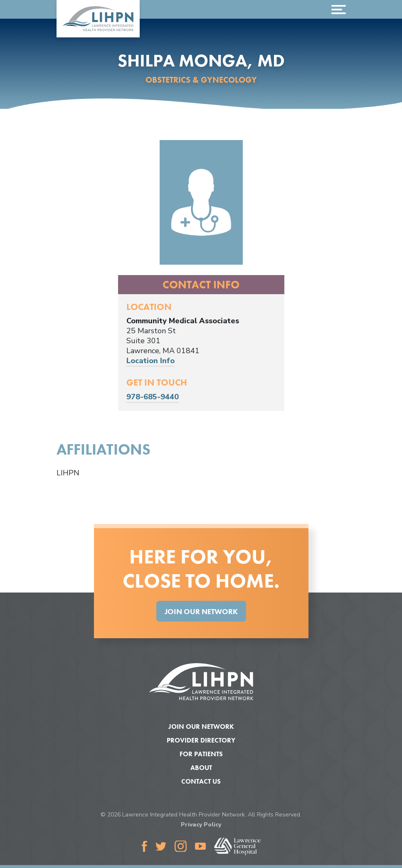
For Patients (201, 754)
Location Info (150, 361)
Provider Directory (201, 740)
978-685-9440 (153, 397)
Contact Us (201, 781)
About (201, 768)
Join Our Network (201, 611)
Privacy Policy (201, 825)
